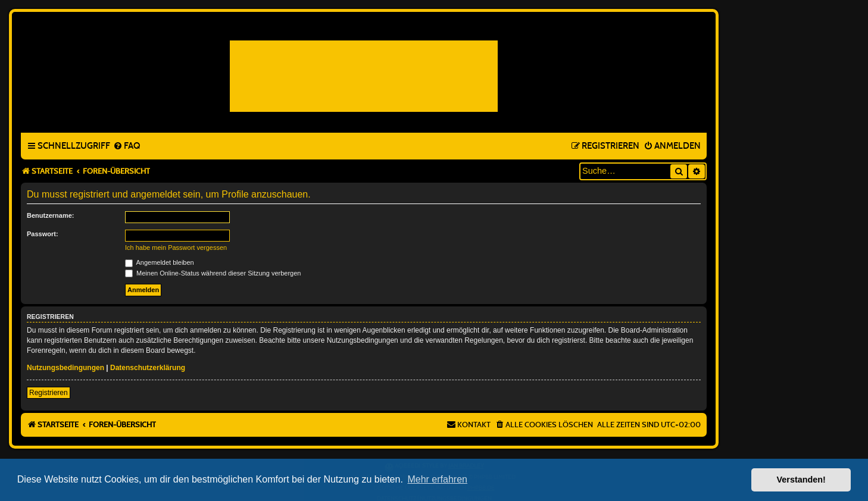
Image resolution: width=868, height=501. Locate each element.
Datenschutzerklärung (148, 368)
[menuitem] (127, 146)
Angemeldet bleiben (160, 262)
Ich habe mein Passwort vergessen (176, 248)
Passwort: (43, 234)
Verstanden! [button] (801, 480)
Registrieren (49, 393)
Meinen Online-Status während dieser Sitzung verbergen (213, 273)
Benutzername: (50, 215)
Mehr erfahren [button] (437, 479)
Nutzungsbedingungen (65, 368)
